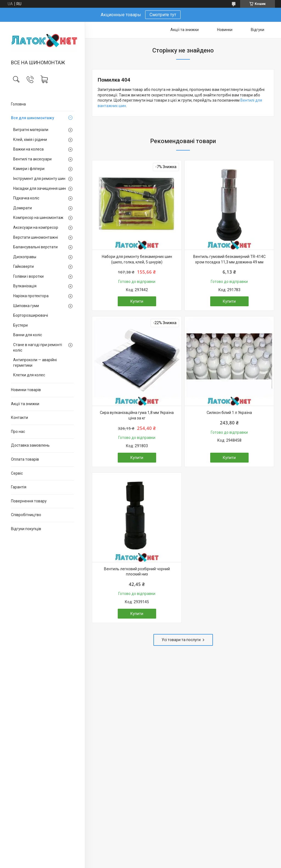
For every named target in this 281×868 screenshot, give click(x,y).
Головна (18, 104)
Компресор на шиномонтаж (38, 218)
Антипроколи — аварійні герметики (35, 363)
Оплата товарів (25, 459)
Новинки (225, 30)
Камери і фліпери (29, 169)
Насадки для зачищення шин (40, 188)
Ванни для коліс (28, 335)
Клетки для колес (29, 375)
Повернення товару (29, 501)
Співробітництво (26, 515)
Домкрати (23, 208)
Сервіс (17, 473)
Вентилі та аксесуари (32, 159)
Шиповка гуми (26, 306)
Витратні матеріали (31, 130)
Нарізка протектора (31, 296)
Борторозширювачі (31, 315)
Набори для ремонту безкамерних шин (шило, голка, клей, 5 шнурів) (137, 259)
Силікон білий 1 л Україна (229, 413)
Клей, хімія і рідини (30, 140)
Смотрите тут (163, 15)
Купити (137, 301)
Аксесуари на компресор (36, 227)
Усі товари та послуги (181, 640)
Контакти (19, 418)
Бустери (20, 325)
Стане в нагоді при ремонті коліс (38, 347)
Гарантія (19, 487)
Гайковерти (23, 266)
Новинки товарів (26, 390)
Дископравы (25, 257)
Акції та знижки (25, 404)
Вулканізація (25, 286)
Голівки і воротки (28, 276)
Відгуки (258, 30)
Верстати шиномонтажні (36, 237)
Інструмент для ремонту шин (39, 179)
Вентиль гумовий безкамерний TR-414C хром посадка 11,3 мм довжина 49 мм (229, 259)
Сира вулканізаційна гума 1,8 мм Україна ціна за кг (137, 415)
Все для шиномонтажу (33, 118)
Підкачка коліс (26, 198)
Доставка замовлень (30, 445)
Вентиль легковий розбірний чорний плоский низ (137, 572)
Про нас (18, 432)
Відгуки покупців (26, 529)
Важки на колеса (28, 149)
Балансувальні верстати (35, 247)
